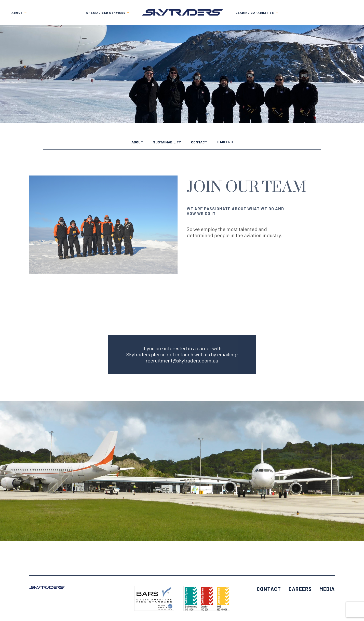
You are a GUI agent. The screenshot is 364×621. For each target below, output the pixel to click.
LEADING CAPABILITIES (255, 12)
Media (327, 589)
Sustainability (167, 142)
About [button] (17, 12)
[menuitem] (108, 12)
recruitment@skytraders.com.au (182, 360)
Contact (199, 142)
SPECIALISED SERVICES (106, 12)
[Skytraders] (182, 12)
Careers (225, 142)
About (137, 142)
